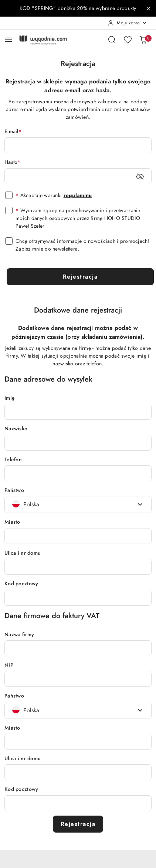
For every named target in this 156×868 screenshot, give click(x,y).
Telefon (13, 460)
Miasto (12, 522)
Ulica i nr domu (23, 553)
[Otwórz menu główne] (9, 40)
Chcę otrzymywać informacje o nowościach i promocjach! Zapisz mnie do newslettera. (82, 245)
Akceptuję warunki (54, 195)
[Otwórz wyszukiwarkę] (112, 39)
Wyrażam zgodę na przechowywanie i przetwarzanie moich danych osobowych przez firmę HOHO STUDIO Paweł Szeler (78, 218)
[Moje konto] (128, 23)
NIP (9, 665)
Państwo (14, 490)
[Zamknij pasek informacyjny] (148, 8)
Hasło (13, 162)
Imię (10, 398)
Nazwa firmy (19, 635)
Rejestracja (80, 277)
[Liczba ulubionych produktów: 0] (128, 39)
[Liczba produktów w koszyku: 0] (143, 39)
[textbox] (26, 504)
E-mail (13, 132)
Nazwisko (16, 429)
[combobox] (78, 504)
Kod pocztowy (21, 584)
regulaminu (78, 195)
